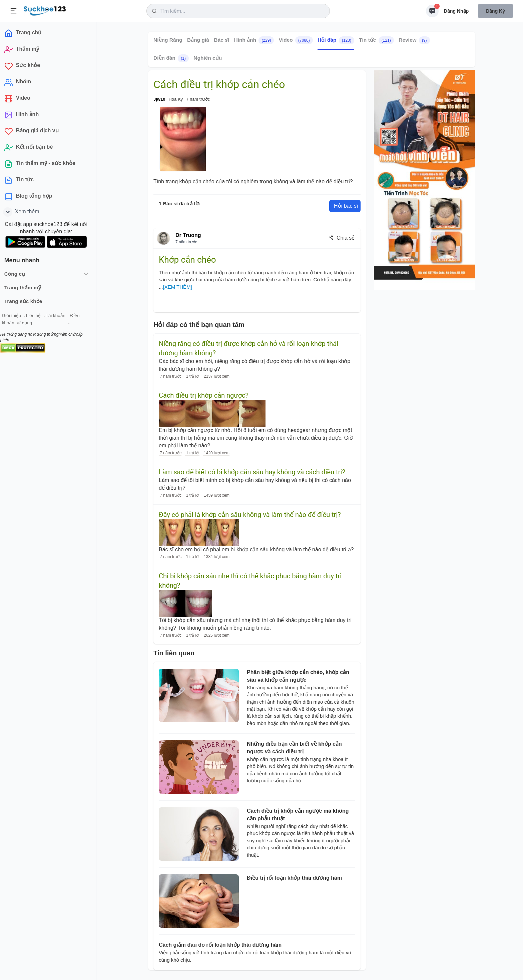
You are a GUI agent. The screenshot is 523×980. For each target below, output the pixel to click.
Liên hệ (37, 316)
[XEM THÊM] (178, 287)
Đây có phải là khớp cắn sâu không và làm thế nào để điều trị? (250, 515)
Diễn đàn (171, 58)
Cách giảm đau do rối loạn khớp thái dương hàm (220, 945)
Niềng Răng (168, 40)
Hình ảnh (254, 40)
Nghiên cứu (208, 58)
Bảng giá (198, 40)
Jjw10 (159, 99)
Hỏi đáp (336, 40)
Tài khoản (59, 316)
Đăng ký (495, 11)
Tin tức (376, 40)
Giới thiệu (15, 316)
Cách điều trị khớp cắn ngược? (204, 395)
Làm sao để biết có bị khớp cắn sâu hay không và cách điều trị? (252, 472)
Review (414, 40)
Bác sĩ (221, 40)
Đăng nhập (456, 11)
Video (296, 40)
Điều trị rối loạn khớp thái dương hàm (294, 878)
